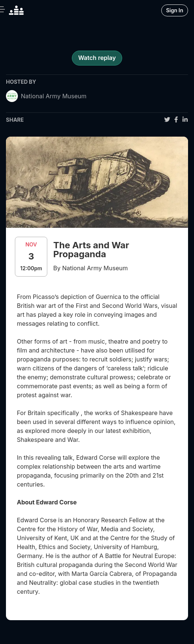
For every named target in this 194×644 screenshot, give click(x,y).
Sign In (175, 10)
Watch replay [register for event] (97, 58)
